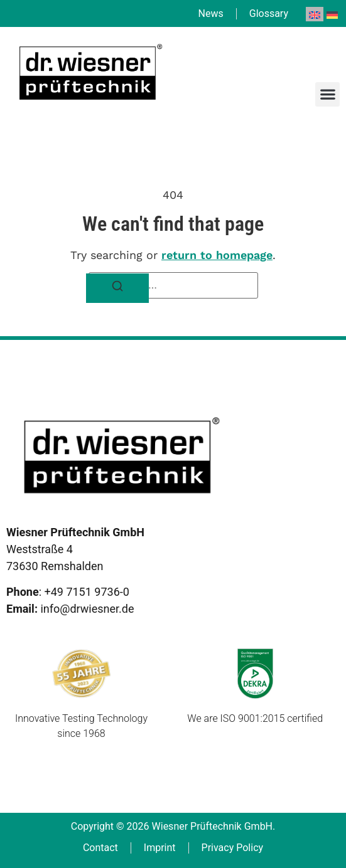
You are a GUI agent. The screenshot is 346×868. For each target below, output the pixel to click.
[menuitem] (315, 14)
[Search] (117, 288)
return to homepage (217, 255)
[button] (327, 94)
